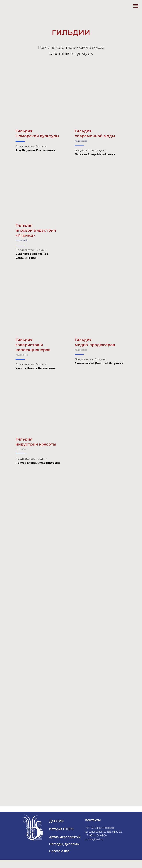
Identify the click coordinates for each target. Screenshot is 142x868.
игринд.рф (21, 240)
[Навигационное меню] (136, 6)
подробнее (81, 141)
